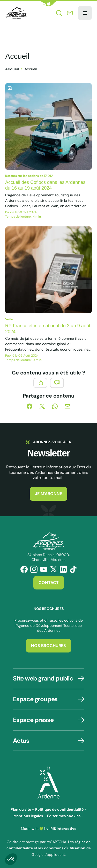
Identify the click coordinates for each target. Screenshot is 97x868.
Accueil (12, 69)
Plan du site (21, 809)
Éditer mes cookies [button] (64, 816)
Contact (49, 583)
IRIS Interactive (63, 829)
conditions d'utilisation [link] (65, 848)
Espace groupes (35, 699)
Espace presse (33, 720)
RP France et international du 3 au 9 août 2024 (48, 329)
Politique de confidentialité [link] (59, 809)
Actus (21, 741)
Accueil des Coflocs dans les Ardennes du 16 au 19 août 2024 (45, 185)
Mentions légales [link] (28, 816)
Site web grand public (43, 678)
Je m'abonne (48, 494)
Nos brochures (48, 646)
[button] (49, 4)
